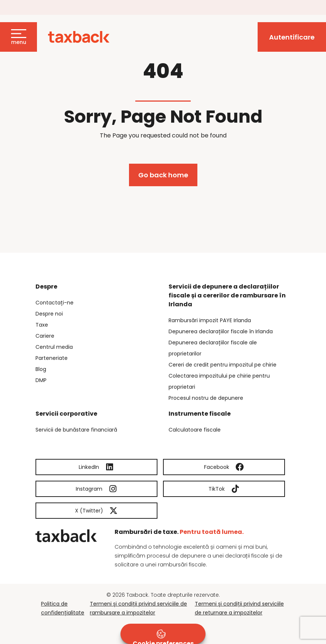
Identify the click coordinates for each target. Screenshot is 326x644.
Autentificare (292, 37)
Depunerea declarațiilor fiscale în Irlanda (221, 331)
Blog (41, 369)
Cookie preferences (163, 637)
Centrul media (54, 347)
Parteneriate (52, 358)
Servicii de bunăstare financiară (76, 430)
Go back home (163, 175)
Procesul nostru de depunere (206, 398)
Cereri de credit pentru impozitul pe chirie (223, 365)
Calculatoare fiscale (195, 430)
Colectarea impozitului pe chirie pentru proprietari (219, 381)
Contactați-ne (55, 303)
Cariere (45, 336)
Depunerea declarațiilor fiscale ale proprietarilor (213, 348)
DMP (41, 380)
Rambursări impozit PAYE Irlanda (210, 320)
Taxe (42, 325)
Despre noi (49, 314)
